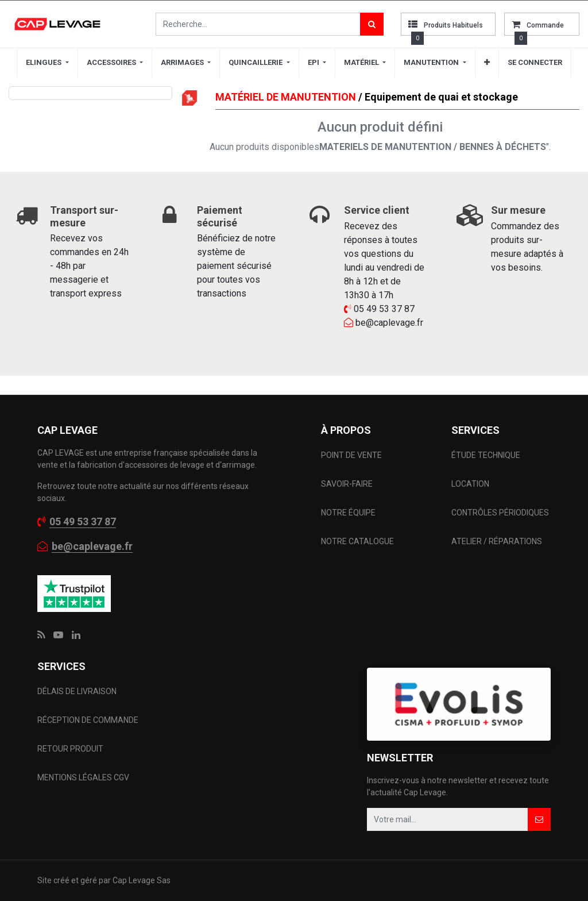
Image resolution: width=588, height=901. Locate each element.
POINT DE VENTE (351, 455)
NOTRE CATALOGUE (357, 541)
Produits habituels (453, 25)
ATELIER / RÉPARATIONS (497, 541)
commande (545, 25)
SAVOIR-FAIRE (347, 484)
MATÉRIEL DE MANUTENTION (286, 97)
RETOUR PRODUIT (70, 749)
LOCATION (471, 484)
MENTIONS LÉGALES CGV (83, 777)
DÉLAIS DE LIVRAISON (78, 691)
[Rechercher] (372, 24)
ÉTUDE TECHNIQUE (487, 455)
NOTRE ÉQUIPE (348, 513)
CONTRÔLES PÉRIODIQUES (500, 513)
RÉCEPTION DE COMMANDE (88, 720)
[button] (487, 63)
